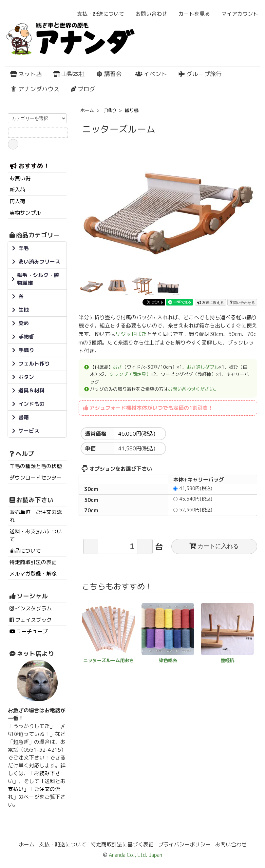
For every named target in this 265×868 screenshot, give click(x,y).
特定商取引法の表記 (33, 562)
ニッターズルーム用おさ (108, 661)
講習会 (109, 74)
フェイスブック (33, 620)
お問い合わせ (148, 14)
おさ (118, 367)
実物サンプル (25, 213)
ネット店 (26, 74)
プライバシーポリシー (184, 844)
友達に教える (210, 303)
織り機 (132, 110)
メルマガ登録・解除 (33, 574)
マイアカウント (236, 14)
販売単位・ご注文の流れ (36, 516)
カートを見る (191, 14)
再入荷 (17, 201)
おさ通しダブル (203, 367)
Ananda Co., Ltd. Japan (135, 855)
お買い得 (20, 178)
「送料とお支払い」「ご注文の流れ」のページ (37, 789)
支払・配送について (97, 14)
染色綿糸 (168, 661)
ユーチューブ (32, 631)
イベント (151, 74)
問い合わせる (242, 303)
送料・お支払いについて (36, 535)
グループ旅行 (200, 74)
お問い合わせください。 (193, 389)
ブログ (83, 89)
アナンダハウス (35, 89)
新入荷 (17, 190)
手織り (109, 110)
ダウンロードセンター (36, 478)
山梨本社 (69, 74)
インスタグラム (33, 608)
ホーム (87, 110)
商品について (25, 551)
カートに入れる (214, 546)
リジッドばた (131, 334)
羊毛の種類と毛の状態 (36, 466)
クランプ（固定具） (130, 374)
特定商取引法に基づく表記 (122, 844)
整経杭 (227, 661)
